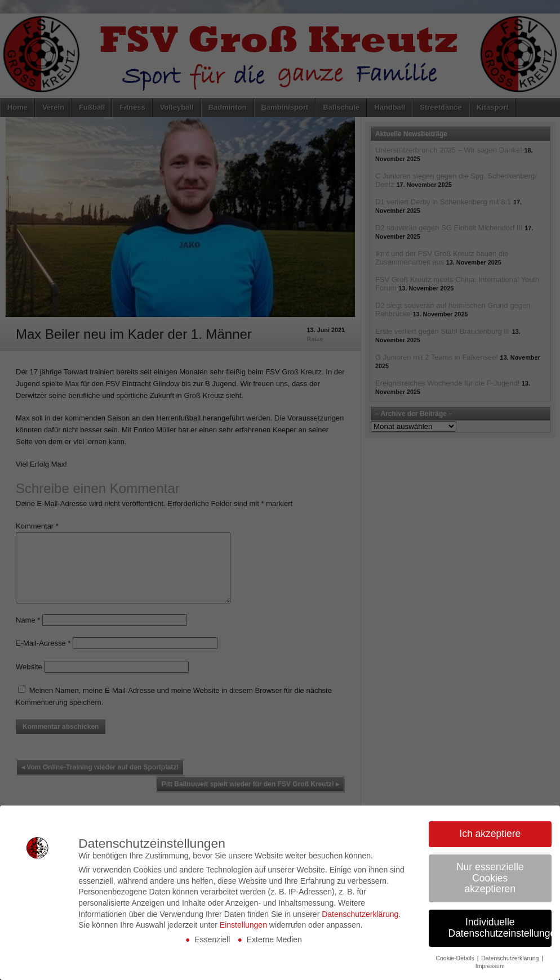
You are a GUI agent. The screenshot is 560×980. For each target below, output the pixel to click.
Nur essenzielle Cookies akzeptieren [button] (490, 878)
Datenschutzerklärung (360, 914)
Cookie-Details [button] (455, 958)
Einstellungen (243, 925)
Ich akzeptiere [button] (490, 834)
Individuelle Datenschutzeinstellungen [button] (500, 928)
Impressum (490, 966)
